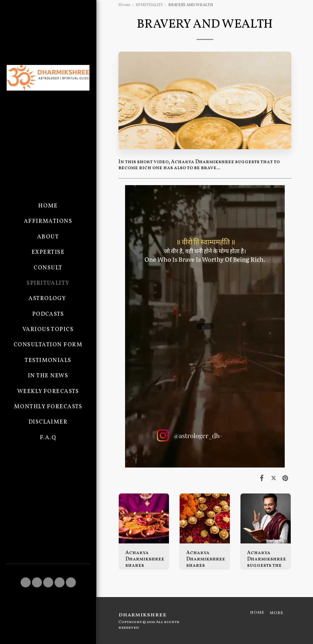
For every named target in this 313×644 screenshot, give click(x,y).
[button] (26, 582)
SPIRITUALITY (149, 5)
